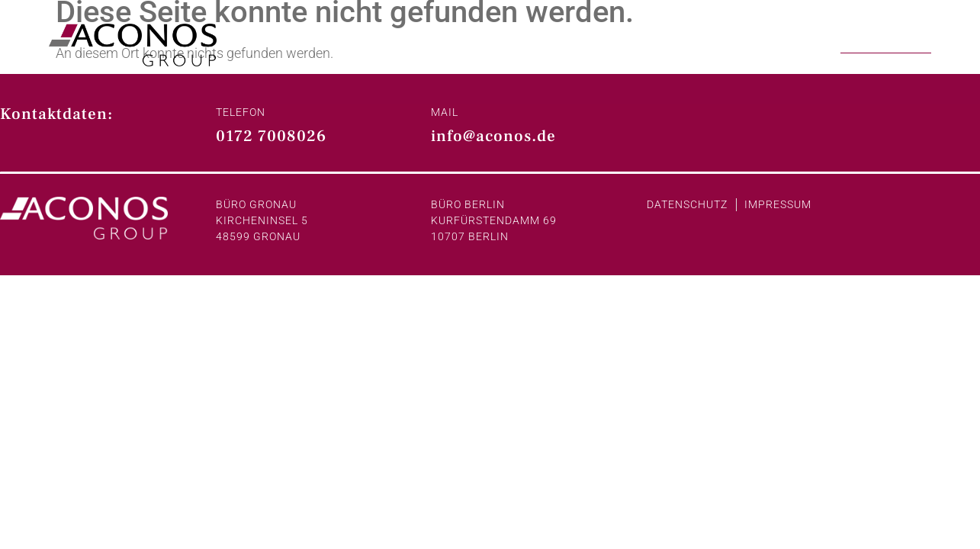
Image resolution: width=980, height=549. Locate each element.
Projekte (791, 42)
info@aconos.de (493, 136)
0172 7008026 (271, 136)
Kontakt (886, 42)
